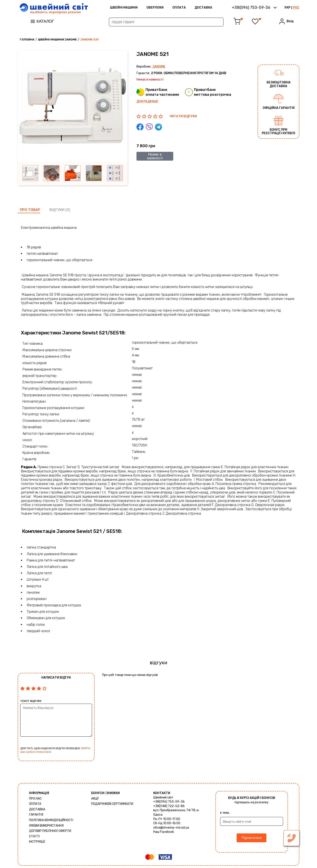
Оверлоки (155, 8)
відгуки (57, 210)
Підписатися (252, 838)
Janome (159, 67)
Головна (27, 39)
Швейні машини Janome (57, 39)
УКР (287, 8)
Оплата (179, 8)
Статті (34, 836)
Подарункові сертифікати (112, 804)
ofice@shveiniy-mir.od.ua (171, 828)
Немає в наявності (155, 156)
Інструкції (37, 842)
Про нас (35, 799)
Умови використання (46, 826)
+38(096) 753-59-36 (169, 802)
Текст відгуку (31, 701)
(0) (68, 210)
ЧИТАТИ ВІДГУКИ (183, 116)
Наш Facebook (164, 832)
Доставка (203, 8)
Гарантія (36, 815)
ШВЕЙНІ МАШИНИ (124, 8)
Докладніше (147, 102)
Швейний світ (163, 797)
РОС (296, 8)
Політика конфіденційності (51, 820)
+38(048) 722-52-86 (169, 806)
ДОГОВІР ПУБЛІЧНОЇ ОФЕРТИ (50, 831)
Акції (95, 799)
